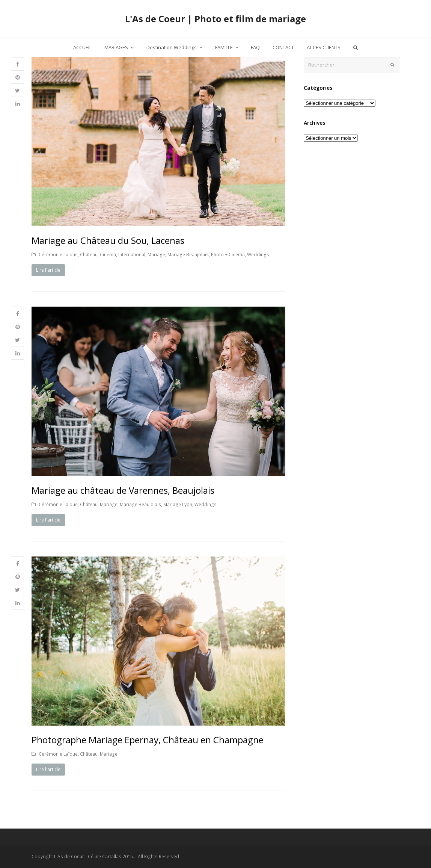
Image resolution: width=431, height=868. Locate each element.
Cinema (108, 255)
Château (89, 255)
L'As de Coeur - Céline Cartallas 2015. (94, 857)
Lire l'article (48, 270)
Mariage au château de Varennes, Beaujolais (123, 490)
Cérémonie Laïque (58, 255)
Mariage (156, 255)
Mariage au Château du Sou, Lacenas (108, 240)
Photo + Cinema (228, 255)
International (132, 255)
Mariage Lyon (178, 504)
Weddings (258, 255)
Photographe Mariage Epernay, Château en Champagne (148, 740)
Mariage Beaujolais (188, 255)
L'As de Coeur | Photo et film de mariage (215, 19)
